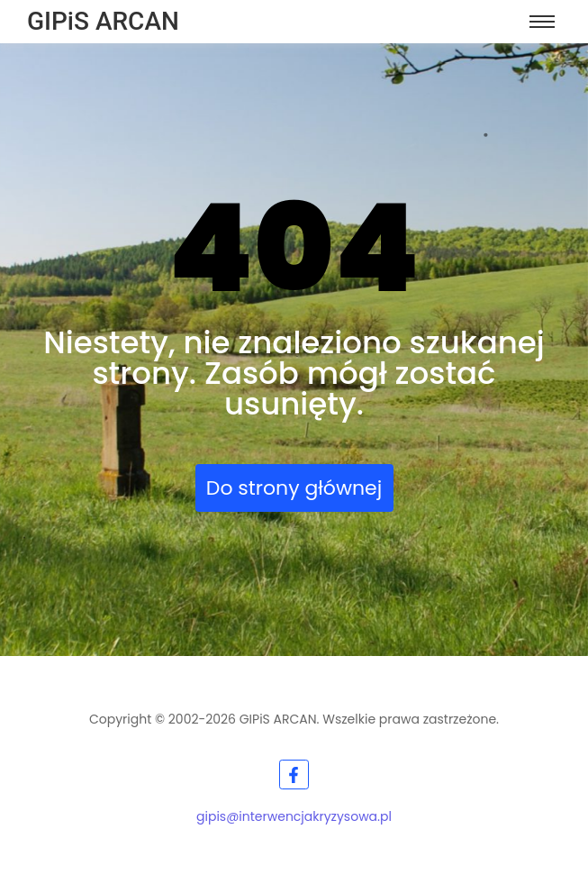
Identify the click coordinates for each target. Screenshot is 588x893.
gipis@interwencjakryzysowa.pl (294, 816)
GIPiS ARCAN (103, 21)
